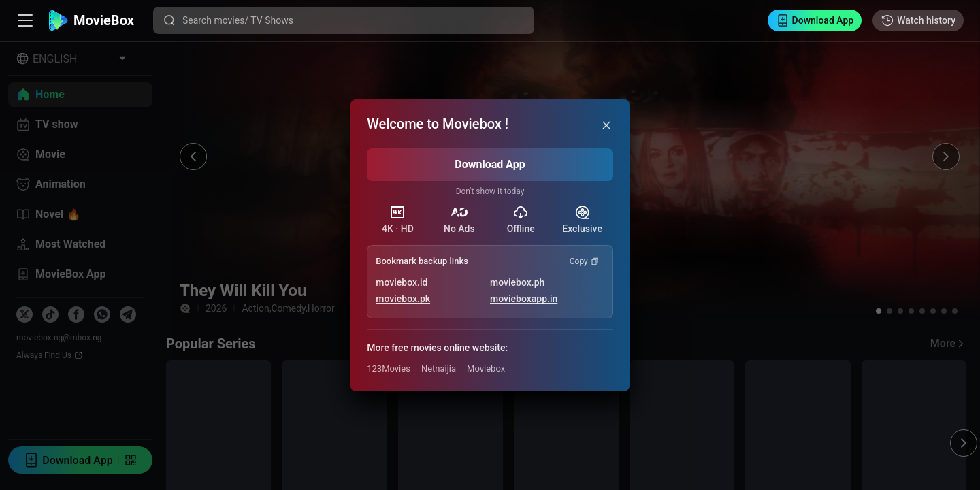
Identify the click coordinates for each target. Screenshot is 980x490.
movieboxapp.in (524, 299)
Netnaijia (439, 369)
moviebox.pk (403, 299)
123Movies (389, 369)
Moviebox (486, 369)
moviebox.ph (517, 282)
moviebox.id (402, 282)
